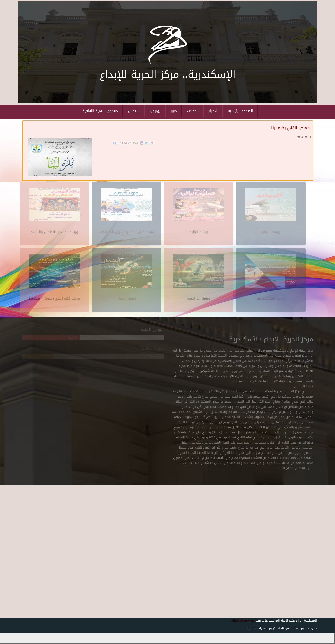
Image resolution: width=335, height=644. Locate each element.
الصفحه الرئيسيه (240, 111)
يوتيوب (155, 111)
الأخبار (213, 111)
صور (174, 111)
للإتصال (134, 111)
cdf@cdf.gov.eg (240, 620)
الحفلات (193, 111)
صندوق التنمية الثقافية (100, 111)
